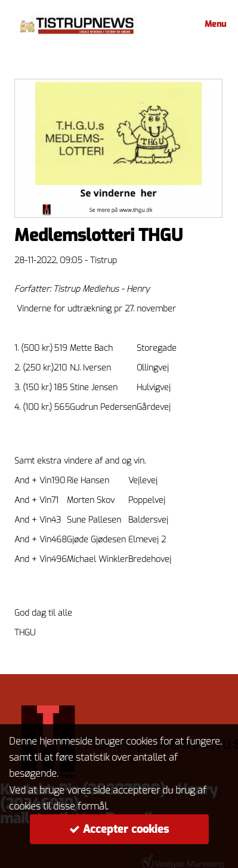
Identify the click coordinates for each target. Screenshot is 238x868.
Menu (214, 24)
